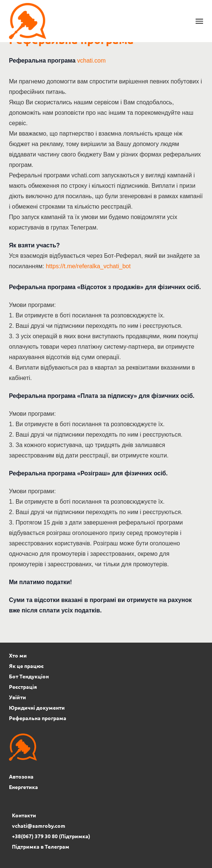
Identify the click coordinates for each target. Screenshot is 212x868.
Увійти (18, 697)
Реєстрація (23, 687)
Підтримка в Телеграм (41, 846)
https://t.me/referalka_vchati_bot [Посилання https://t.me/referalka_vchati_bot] (88, 266)
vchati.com (91, 61)
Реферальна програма (38, 718)
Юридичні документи (37, 707)
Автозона (21, 776)
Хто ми (18, 655)
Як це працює (26, 666)
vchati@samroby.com (39, 826)
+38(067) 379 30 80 (35, 836)
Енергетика (23, 787)
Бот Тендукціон (29, 676)
